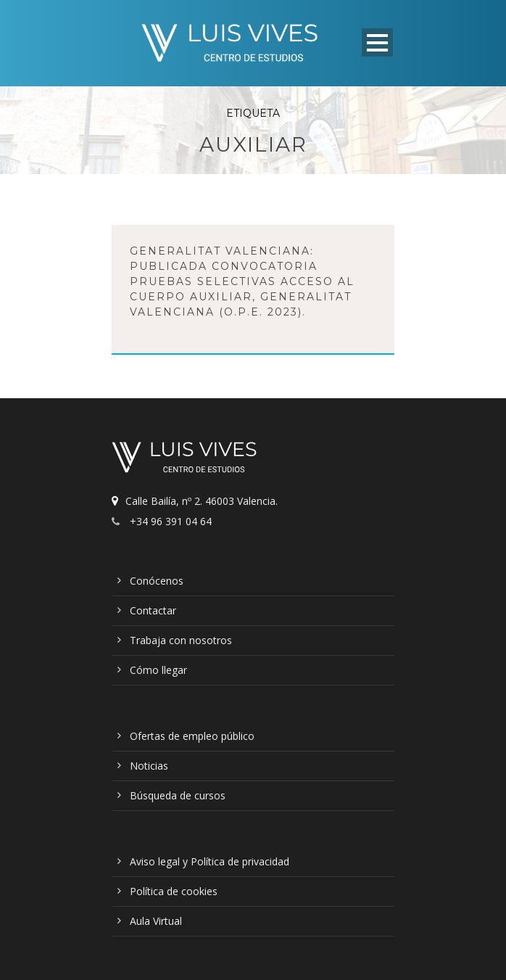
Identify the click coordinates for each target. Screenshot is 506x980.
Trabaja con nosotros (181, 640)
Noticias (149, 766)
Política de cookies (174, 891)
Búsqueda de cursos (178, 795)
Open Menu (377, 42)
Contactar (153, 610)
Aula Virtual (156, 921)
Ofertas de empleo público (192, 736)
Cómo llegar (158, 670)
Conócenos (157, 581)
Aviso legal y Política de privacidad (210, 861)
